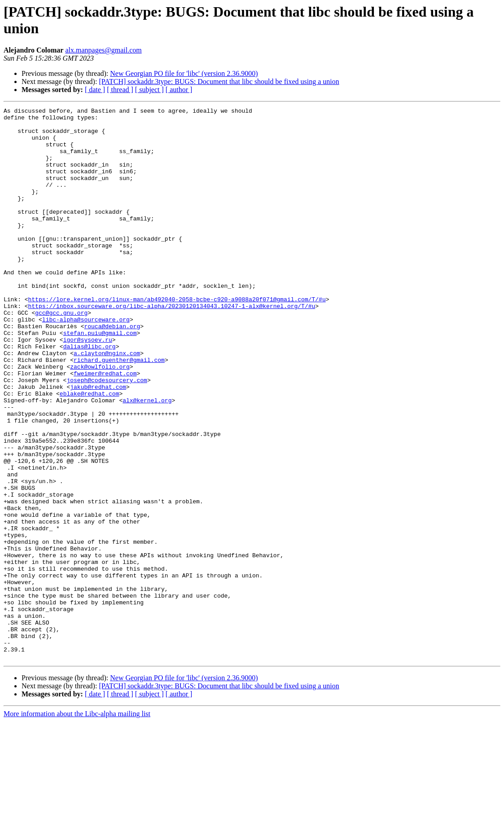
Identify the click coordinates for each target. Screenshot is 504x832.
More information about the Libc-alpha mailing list (77, 824)
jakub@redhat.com (98, 443)
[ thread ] (120, 90)
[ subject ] (149, 90)
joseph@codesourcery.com (107, 435)
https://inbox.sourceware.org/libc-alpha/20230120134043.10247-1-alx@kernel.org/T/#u (172, 346)
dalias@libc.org (90, 395)
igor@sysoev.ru (88, 387)
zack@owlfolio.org (100, 419)
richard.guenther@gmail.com (119, 411)
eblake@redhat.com (90, 451)
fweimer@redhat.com (105, 427)
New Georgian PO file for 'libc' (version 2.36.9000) (184, 73)
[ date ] (95, 90)
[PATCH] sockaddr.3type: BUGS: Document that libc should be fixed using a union (219, 81)
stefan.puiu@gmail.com (100, 379)
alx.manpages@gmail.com (103, 50)
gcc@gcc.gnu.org (61, 354)
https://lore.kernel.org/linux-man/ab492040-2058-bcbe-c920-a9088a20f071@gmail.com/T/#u (177, 338)
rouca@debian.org (112, 370)
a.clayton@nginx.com (107, 403)
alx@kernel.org (147, 459)
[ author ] (179, 90)
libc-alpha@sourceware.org (86, 362)
